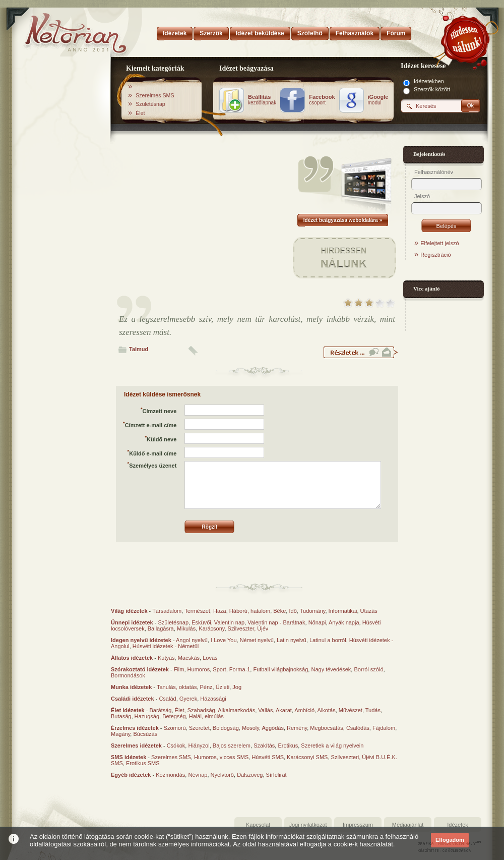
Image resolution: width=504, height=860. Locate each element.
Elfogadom (450, 840)
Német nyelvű (257, 640)
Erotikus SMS (143, 763)
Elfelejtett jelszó (439, 243)
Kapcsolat (258, 825)
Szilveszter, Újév (248, 628)
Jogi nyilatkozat (308, 825)
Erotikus (288, 746)
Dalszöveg (250, 775)
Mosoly (250, 728)
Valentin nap (229, 622)
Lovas (210, 658)
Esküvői (201, 622)
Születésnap (150, 104)
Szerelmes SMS (155, 95)
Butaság (121, 716)
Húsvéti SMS (268, 757)
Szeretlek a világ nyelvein (332, 746)
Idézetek (458, 825)
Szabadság (201, 710)
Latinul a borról (328, 640)
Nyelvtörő (222, 775)
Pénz (206, 687)
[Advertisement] (61, 218)
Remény (297, 728)
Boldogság (226, 728)
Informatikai (343, 611)
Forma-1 (240, 669)
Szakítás (264, 746)
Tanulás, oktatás (177, 687)
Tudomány (313, 611)
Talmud (139, 349)
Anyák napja (344, 622)
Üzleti (223, 687)
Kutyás (166, 658)
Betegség (174, 716)
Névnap (198, 775)
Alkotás (327, 710)
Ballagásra (161, 628)
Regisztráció (436, 255)
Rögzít (210, 527)
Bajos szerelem (232, 746)
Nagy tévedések (331, 669)
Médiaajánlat (408, 825)
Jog (237, 687)
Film (179, 669)
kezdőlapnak (262, 100)
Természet (197, 611)
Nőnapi (317, 622)
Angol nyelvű (192, 640)
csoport (322, 100)
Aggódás (272, 728)
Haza (220, 611)
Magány (120, 734)
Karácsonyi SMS (307, 757)
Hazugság (147, 716)
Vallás (265, 710)
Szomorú (175, 728)
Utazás (369, 611)
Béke (279, 611)
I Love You (224, 640)
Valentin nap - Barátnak (276, 622)
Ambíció (304, 710)
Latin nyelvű (292, 640)
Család (167, 699)
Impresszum (358, 825)
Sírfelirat (276, 775)
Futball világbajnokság (280, 669)
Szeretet (199, 728)
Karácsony (211, 628)
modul (378, 100)
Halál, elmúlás (206, 716)
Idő (293, 611)
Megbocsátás (326, 728)
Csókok (176, 746)
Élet (140, 113)
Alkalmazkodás (236, 710)
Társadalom (167, 611)
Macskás (189, 658)
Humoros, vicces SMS (221, 757)
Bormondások (128, 675)
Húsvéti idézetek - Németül (166, 646)
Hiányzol (199, 746)
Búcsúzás (145, 734)
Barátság (160, 710)
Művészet (351, 710)
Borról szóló (368, 669)
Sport (219, 669)
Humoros (199, 669)
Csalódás (358, 728)
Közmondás (170, 775)
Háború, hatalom (250, 611)
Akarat (284, 710)
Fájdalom (384, 728)
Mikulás (186, 628)
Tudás (373, 710)
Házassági (213, 699)
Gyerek (188, 699)
